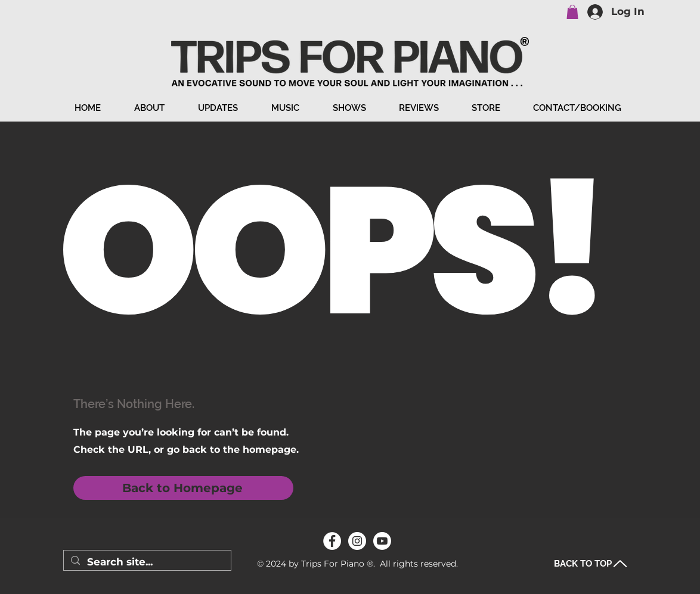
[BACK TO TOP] (591, 564)
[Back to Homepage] (183, 488)
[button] (572, 12)
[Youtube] (382, 541)
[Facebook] (332, 541)
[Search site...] (146, 562)
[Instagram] (357, 541)
